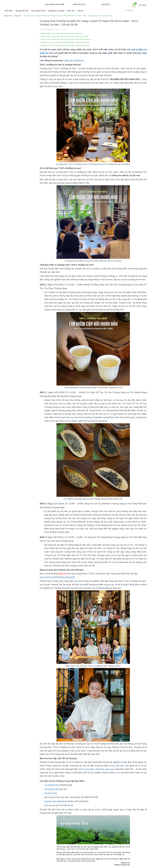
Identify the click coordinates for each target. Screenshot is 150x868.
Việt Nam (120, 766)
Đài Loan (110, 769)
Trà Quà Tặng (51, 793)
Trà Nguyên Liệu (22, 11)
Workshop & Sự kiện (56, 11)
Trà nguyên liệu (52, 789)
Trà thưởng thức (52, 785)
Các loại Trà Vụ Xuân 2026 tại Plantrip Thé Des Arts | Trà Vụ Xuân (64, 37)
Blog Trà (71, 11)
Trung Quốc (89, 769)
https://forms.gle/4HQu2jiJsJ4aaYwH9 (57, 577)
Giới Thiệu (9, 11)
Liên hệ (80, 11)
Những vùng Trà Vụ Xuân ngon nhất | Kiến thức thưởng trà (61, 33)
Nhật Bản (100, 769)
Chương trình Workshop (55, 801)
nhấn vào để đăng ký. (74, 60)
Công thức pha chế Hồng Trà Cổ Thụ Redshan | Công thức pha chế (65, 45)
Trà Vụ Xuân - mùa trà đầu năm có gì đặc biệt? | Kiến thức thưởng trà (65, 39)
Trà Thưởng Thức (38, 11)
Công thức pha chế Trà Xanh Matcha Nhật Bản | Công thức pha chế (65, 43)
